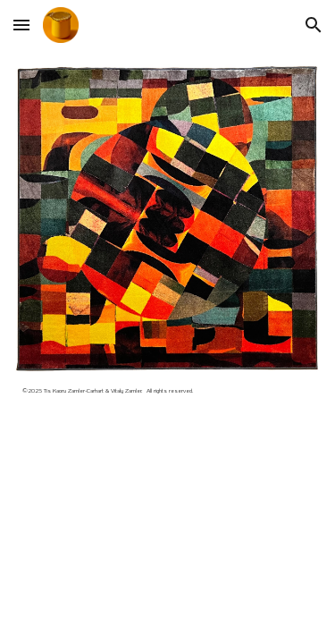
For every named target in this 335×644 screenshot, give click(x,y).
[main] (167, 398)
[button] (21, 25)
